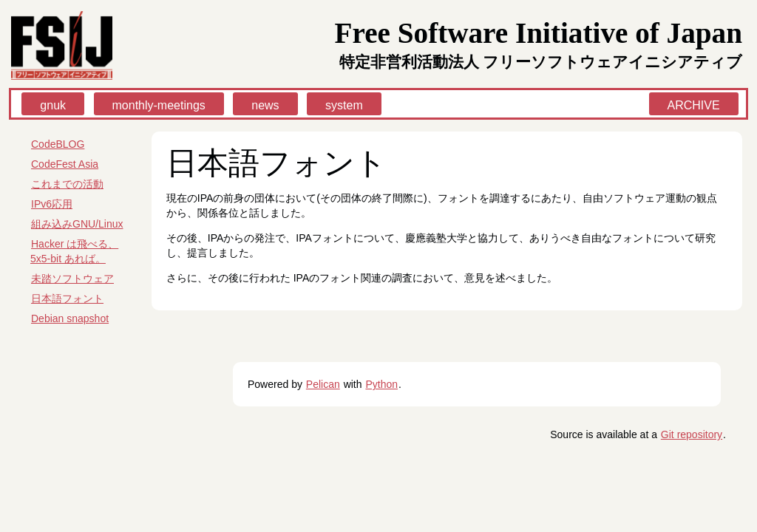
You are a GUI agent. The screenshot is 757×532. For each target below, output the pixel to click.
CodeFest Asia (65, 164)
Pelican (323, 384)
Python (381, 384)
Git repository (692, 434)
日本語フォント (67, 299)
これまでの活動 (67, 184)
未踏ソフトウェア (72, 279)
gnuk (53, 105)
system (344, 105)
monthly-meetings (159, 105)
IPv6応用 (52, 204)
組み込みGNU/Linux (77, 224)
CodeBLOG (58, 144)
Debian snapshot (70, 318)
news (265, 105)
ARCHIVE (694, 105)
